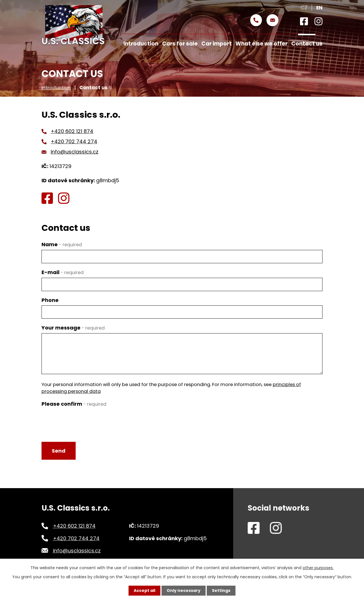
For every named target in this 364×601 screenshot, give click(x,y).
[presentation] (85, 420)
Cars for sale (180, 44)
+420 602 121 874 (72, 131)
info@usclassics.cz (75, 152)
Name (62, 244)
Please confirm (74, 404)
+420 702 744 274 (74, 141)
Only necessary (184, 590)
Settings (221, 590)
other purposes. (318, 568)
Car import (217, 44)
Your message (73, 328)
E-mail (63, 272)
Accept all (144, 590)
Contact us (307, 44)
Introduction (56, 88)
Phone (50, 300)
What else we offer (261, 44)
